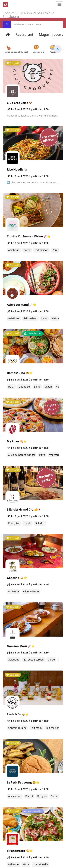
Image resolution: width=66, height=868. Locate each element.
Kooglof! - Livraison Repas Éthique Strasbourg (29, 14)
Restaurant (24, 34)
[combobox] (33, 24)
